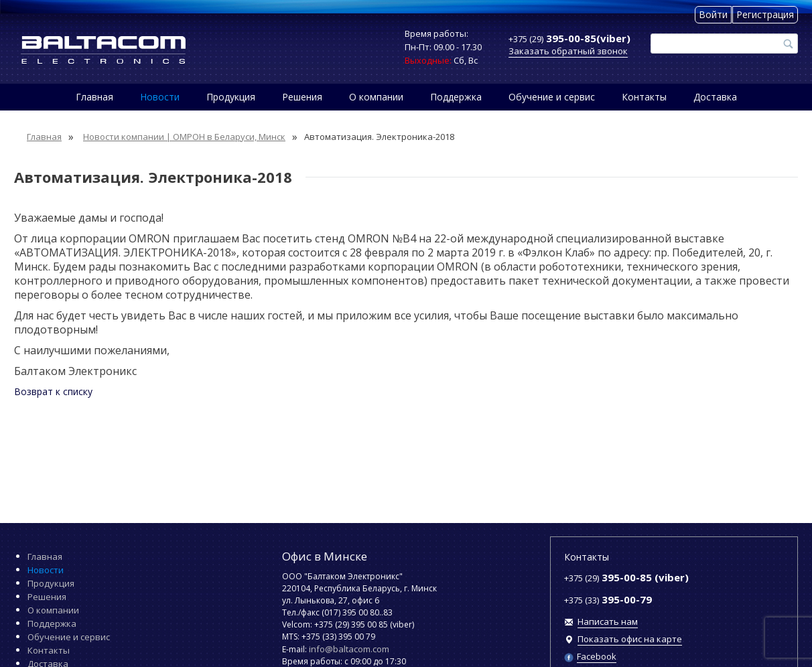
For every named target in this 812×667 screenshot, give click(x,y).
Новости (160, 97)
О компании (376, 97)
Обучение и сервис (552, 97)
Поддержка (456, 97)
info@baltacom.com (349, 649)
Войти (713, 14)
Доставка (715, 97)
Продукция (231, 97)
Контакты (644, 97)
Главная (94, 97)
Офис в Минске (325, 556)
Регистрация (765, 14)
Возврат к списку (53, 391)
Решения (302, 97)
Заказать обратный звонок (568, 51)
